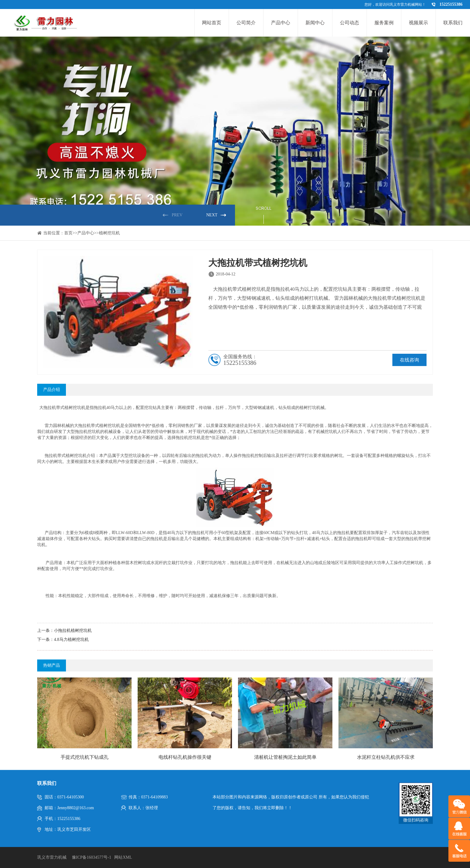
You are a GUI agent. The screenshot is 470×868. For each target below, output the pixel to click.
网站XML (123, 857)
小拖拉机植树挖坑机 (73, 631)
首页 (68, 233)
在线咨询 (409, 360)
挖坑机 (79, 408)
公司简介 (246, 23)
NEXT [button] (212, 215)
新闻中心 (315, 23)
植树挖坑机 (109, 233)
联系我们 (453, 23)
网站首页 (212, 23)
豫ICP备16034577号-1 (92, 857)
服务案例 (384, 23)
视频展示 (418, 23)
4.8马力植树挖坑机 (71, 640)
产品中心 (281, 23)
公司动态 (350, 23)
